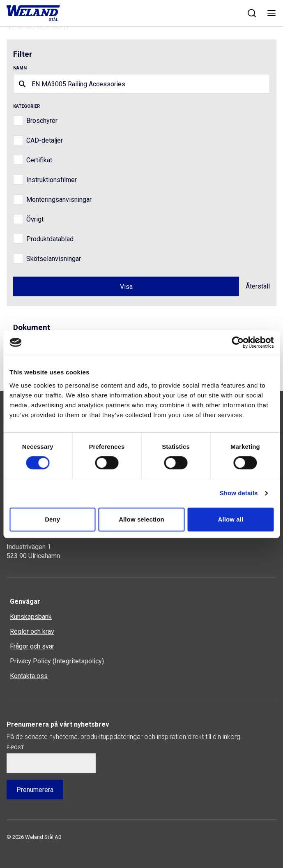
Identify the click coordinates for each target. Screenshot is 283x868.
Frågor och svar (32, 646)
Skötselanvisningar (54, 259)
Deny (52, 519)
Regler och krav (32, 631)
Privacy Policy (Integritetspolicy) (57, 661)
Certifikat (39, 160)
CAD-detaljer (45, 140)
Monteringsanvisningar (59, 200)
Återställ (258, 286)
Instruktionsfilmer (52, 180)
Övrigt (35, 219)
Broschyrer (42, 121)
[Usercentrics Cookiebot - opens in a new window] (238, 342)
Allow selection (141, 519)
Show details (239, 493)
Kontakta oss (29, 676)
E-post (15, 747)
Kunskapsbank (31, 617)
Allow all (230, 519)
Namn (20, 68)
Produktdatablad (50, 239)
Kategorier (26, 106)
